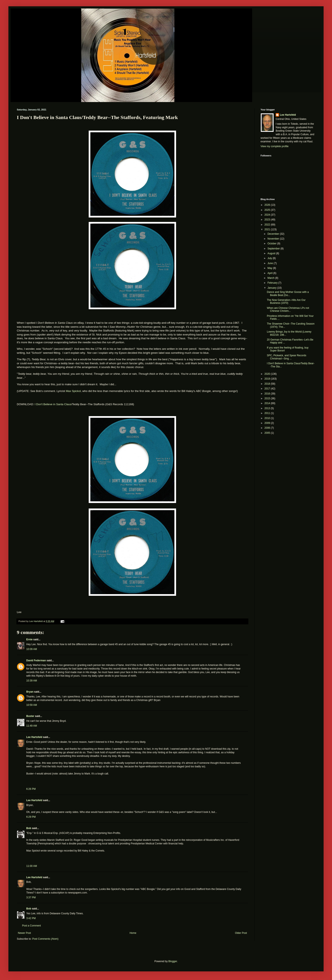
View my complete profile (275, 146)
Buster (30, 716)
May (270, 268)
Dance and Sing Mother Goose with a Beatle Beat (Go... (288, 293)
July (270, 258)
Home (133, 933)
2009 (268, 423)
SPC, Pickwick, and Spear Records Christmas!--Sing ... (287, 357)
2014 (268, 403)
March (271, 278)
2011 (268, 413)
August (272, 253)
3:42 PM (31, 918)
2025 (268, 210)
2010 (268, 418)
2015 (268, 398)
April (270, 273)
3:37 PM (31, 897)
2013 (268, 408)
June (271, 263)
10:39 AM (32, 681)
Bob (29, 828)
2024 (268, 215)
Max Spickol (73, 391)
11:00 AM (32, 866)
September (274, 249)
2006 (268, 428)
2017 (268, 389)
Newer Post (24, 933)
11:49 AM (32, 726)
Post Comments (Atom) (45, 939)
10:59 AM (32, 705)
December (274, 234)
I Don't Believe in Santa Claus (53, 404)
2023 (268, 220)
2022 (268, 225)
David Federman (36, 660)
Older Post (241, 933)
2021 (268, 229)
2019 (268, 379)
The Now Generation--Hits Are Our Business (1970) (286, 301)
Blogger (173, 961)
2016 (268, 394)
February (273, 283)
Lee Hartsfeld (34, 737)
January (272, 288)
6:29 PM (31, 817)
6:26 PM (31, 789)
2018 (268, 384)
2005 (268, 433)
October (272, 244)
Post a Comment (31, 926)
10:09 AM (32, 649)
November (274, 239)
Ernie (29, 639)
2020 (268, 374)
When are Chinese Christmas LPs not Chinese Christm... (288, 309)
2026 (268, 205)
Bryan (30, 692)
